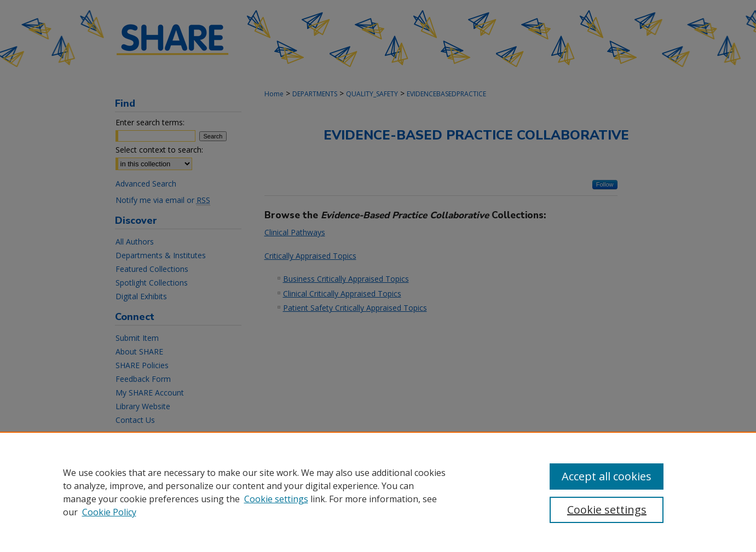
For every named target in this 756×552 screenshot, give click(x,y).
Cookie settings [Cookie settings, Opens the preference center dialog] (607, 510)
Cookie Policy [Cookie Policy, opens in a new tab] (109, 512)
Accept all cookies (607, 476)
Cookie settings (276, 499)
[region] (378, 492)
